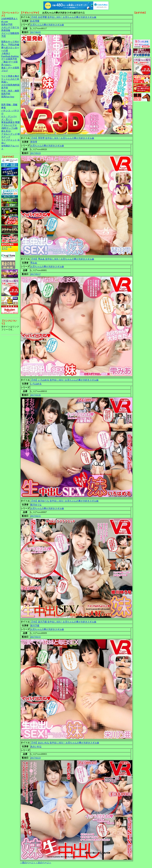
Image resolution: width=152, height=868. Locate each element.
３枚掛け (6, 53)
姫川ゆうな (36, 505)
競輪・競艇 (12, 105)
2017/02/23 (36, 758)
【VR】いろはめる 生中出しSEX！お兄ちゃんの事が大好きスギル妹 (64, 380)
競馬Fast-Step (8, 97)
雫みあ (34, 263)
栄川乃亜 (35, 626)
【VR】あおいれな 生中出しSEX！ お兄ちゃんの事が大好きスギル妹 (65, 743)
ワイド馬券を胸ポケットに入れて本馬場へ (10, 79)
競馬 (3, 105)
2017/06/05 (36, 32)
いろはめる (36, 384)
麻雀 (3, 108)
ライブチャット (9, 140)
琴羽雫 (34, 142)
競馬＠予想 (7, 24)
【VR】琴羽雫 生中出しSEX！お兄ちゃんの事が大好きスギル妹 (62, 138)
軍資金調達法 (8, 122)
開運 (17, 122)
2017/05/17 (36, 274)
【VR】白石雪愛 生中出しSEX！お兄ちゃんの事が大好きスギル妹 (63, 17)
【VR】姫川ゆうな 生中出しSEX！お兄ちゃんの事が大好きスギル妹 (64, 501)
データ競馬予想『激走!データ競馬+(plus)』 (9, 62)
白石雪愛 (35, 21)
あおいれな (36, 746)
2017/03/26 (36, 395)
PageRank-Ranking (10, 56)
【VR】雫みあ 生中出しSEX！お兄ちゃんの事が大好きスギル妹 (62, 259)
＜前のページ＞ (28, 863)
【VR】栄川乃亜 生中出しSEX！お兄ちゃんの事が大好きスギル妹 (63, 622)
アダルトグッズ (9, 134)
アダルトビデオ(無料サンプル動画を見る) (9, 128)
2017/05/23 (36, 153)
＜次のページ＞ (43, 863)
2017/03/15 (36, 516)
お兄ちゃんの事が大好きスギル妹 (47, 25)
